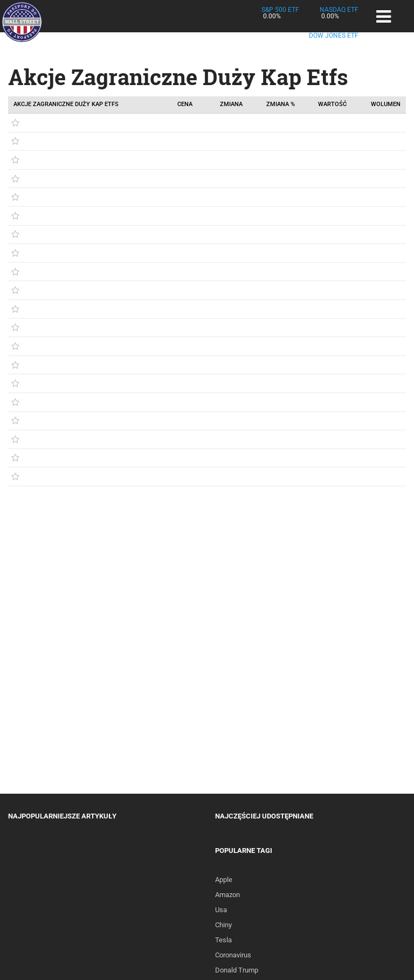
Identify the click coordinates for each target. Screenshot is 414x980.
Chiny (223, 925)
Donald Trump (237, 970)
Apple (224, 880)
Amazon (227, 895)
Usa (221, 910)
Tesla (223, 940)
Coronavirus (233, 955)
